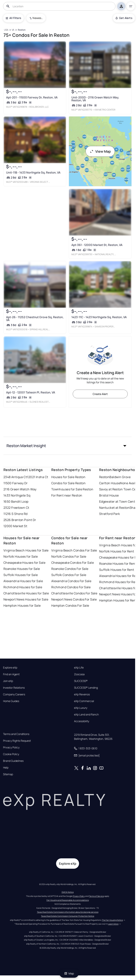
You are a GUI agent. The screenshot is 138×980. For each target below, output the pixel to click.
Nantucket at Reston (114, 508)
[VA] (13, 30)
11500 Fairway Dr (16, 483)
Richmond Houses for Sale (23, 587)
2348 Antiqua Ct (15, 477)
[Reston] (22, 30)
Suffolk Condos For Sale (69, 575)
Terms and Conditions (16, 734)
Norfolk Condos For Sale (69, 556)
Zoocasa (79, 674)
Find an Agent (11, 674)
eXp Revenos (82, 694)
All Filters (13, 18)
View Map (100, 151)
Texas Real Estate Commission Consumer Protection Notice (68, 916)
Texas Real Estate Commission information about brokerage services (68, 912)
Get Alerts (124, 18)
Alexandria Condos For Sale (71, 581)
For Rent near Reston (67, 495)
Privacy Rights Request (17, 741)
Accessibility (82, 721)
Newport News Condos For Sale (74, 599)
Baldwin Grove (120, 477)
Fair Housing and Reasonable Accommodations (68, 900)
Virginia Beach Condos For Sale (74, 550)
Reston (104, 477)
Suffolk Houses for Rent (117, 570)
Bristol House (109, 495)
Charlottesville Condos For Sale (74, 593)
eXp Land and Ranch (86, 715)
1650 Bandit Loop (16, 501)
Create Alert (100, 394)
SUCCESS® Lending (86, 688)
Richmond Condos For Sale (71, 587)
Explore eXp (10, 668)
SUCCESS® (81, 681)
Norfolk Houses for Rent (117, 551)
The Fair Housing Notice (112, 920)
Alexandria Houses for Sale (23, 581)
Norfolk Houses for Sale (21, 556)
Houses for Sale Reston (68, 477)
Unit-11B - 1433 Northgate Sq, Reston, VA (33, 172)
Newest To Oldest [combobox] (38, 18)
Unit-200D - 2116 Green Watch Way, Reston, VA (95, 99)
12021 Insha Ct (38, 477)
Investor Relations (14, 688)
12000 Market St (15, 526)
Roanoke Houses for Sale (22, 569)
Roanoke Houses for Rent (118, 564)
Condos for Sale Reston (69, 483)
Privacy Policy (11, 747)
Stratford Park (110, 514)
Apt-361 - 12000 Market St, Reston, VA (97, 245)
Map (69, 973)
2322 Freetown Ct (16, 508)
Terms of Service (96, 896)
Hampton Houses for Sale (22, 606)
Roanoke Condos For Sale (70, 569)
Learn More (113, 924)
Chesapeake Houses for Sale (24, 563)
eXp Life (79, 668)
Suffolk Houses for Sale (21, 575)
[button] (68, 446)
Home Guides (11, 701)
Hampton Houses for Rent (118, 600)
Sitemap (8, 774)
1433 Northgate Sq (17, 495)
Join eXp (8, 681)
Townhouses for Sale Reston (72, 489)
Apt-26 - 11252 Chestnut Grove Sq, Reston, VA (35, 319)
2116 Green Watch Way (20, 489)
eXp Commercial (84, 701)
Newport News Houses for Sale (26, 599)
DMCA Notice (68, 892)
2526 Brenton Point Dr (20, 520)
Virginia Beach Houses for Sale (26, 550)
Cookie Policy (11, 754)
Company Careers (14, 694)
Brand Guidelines (13, 761)
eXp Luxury (81, 708)
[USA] (6, 30)
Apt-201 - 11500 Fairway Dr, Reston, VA (32, 97)
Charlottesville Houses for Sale (26, 593)
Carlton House (110, 483)
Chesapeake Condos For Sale (73, 563)
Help (6, 768)
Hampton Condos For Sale (70, 606)
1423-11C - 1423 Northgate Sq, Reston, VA (99, 317)
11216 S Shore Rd (16, 514)
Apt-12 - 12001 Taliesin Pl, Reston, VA (30, 392)
